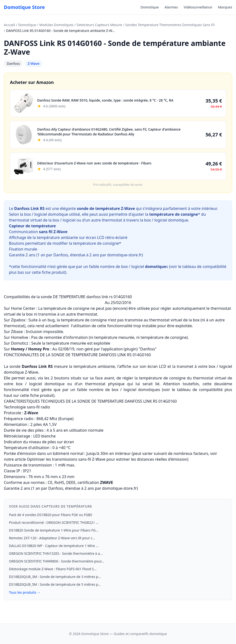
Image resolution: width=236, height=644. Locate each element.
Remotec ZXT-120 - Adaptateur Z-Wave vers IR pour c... (52, 538)
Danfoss (13, 63)
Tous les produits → (25, 592)
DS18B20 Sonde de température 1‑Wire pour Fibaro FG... (54, 530)
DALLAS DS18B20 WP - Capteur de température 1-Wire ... (54, 546)
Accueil (9, 25)
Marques (225, 7)
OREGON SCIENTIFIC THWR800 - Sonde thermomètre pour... (56, 561)
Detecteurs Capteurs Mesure (99, 25)
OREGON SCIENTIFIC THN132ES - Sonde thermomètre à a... (56, 553)
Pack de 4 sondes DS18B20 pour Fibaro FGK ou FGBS (51, 515)
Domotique (150, 7)
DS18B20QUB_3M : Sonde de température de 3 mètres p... (55, 577)
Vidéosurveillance (198, 7)
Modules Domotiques (56, 25)
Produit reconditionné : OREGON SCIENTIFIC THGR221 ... (54, 522)
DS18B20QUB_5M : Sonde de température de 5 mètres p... (55, 584)
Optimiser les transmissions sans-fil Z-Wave (66, 459)
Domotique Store (24, 7)
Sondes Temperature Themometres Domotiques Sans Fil (170, 25)
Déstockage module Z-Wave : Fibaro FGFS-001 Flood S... (53, 569)
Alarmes (171, 7)
